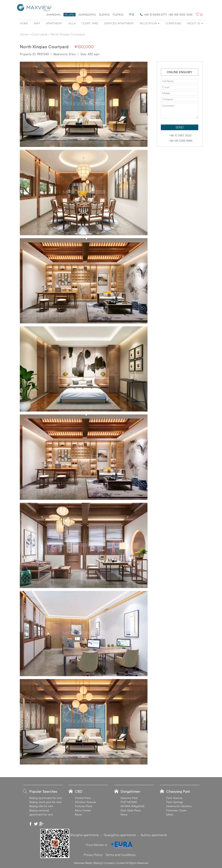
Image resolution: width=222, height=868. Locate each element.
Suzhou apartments (154, 835)
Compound (173, 23)
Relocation (150, 23)
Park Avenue (174, 798)
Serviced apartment (119, 23)
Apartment (54, 23)
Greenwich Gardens (179, 806)
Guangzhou (87, 15)
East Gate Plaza (131, 810)
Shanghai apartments (84, 835)
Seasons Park (129, 798)
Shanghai (54, 15)
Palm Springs (175, 802)
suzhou (104, 15)
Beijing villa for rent (41, 806)
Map (37, 23)
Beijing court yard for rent (45, 802)
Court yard (90, 23)
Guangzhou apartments (120, 835)
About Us (195, 23)
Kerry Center (83, 810)
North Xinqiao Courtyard (68, 34)
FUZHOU (118, 15)
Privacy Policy (93, 855)
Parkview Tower (176, 810)
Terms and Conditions (121, 855)
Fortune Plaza (84, 806)
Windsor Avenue (85, 802)
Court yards (40, 34)
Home (24, 23)
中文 (132, 14)
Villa (72, 23)
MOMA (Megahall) (132, 806)
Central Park (83, 798)
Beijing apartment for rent (46, 798)
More (78, 814)
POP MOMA (129, 802)
